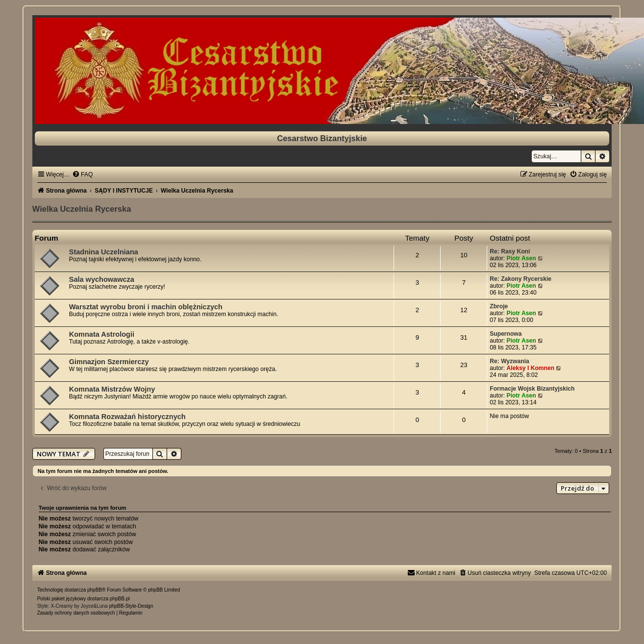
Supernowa (506, 334)
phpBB (95, 590)
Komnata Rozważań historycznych (127, 417)
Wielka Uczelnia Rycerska (82, 209)
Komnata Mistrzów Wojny (112, 389)
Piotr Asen (521, 258)
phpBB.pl (120, 599)
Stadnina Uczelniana (104, 252)
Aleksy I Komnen (531, 368)
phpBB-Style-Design (131, 606)
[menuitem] (82, 174)
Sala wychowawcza (102, 279)
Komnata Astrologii (102, 334)
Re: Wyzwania (509, 361)
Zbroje (499, 306)
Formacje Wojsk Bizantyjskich (532, 389)
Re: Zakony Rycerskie (520, 279)
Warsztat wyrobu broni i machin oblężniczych (146, 307)
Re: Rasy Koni (510, 251)
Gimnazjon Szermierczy (109, 362)
